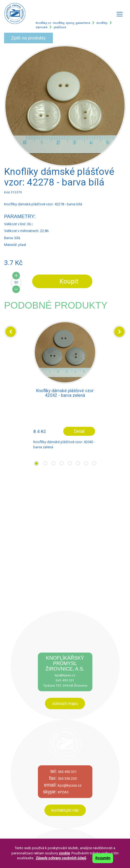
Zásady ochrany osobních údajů (61, 858)
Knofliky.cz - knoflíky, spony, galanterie (63, 23)
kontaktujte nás (65, 810)
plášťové (60, 27)
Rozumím (103, 858)
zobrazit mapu (65, 703)
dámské (42, 27)
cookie (64, 853)
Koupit (69, 281)
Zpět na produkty (28, 38)
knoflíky (102, 23)
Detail (79, 431)
